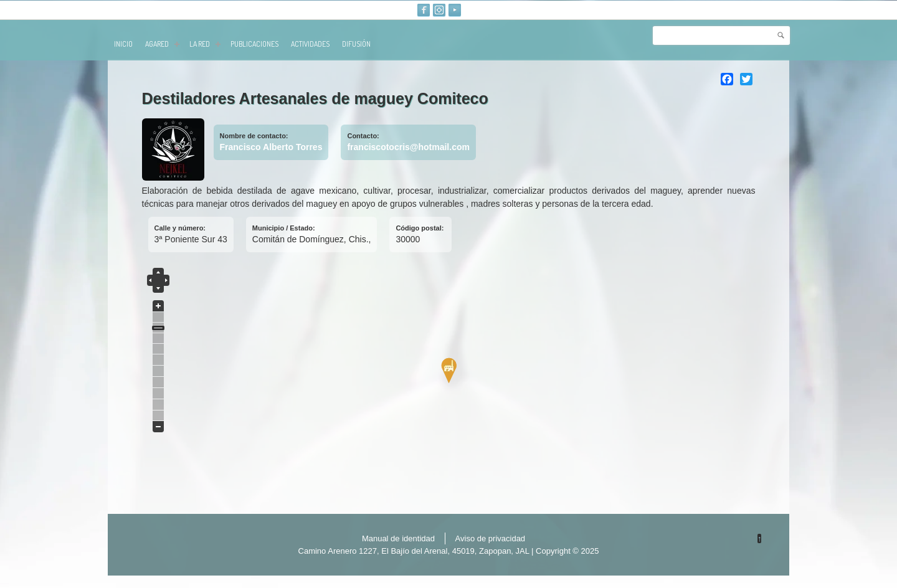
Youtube (455, 10)
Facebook (424, 10)
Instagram (439, 10)
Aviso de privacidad (491, 538)
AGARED (162, 44)
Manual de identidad (398, 538)
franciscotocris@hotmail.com (408, 147)
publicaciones (254, 44)
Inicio (123, 44)
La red (205, 44)
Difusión (356, 44)
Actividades (310, 44)
